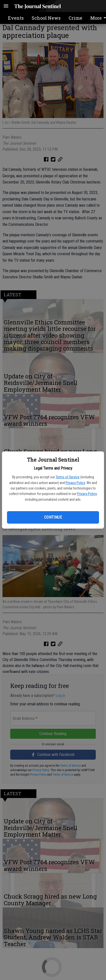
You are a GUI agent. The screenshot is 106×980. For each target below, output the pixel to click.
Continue (53, 517)
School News (46, 18)
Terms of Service (68, 477)
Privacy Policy (75, 483)
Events (16, 18)
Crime (75, 18)
